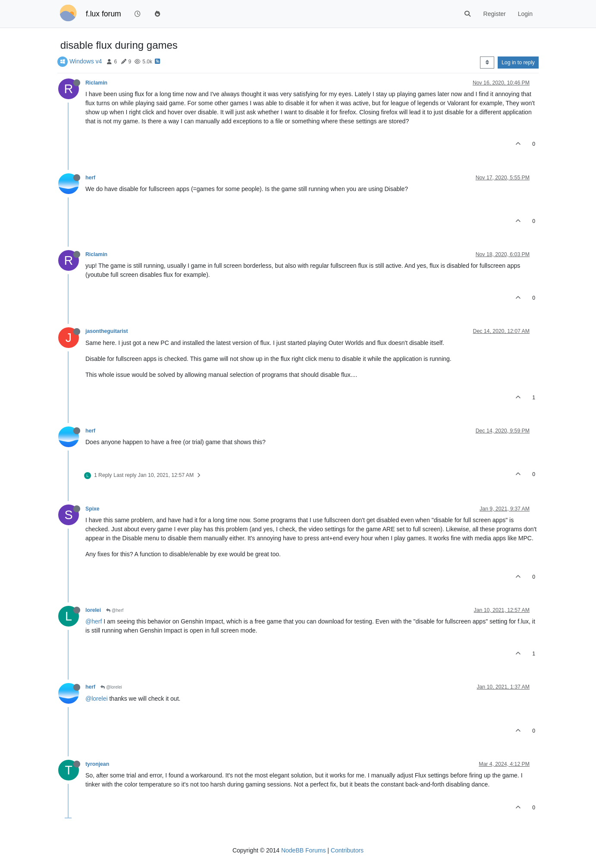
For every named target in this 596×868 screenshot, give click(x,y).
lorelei (93, 610)
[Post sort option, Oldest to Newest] (487, 63)
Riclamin (96, 83)
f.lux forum (104, 14)
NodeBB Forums (303, 850)
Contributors (347, 850)
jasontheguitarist (107, 331)
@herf (115, 610)
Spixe (93, 509)
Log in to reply (518, 63)
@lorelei (111, 687)
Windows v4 (86, 61)
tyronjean (97, 764)
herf (90, 178)
